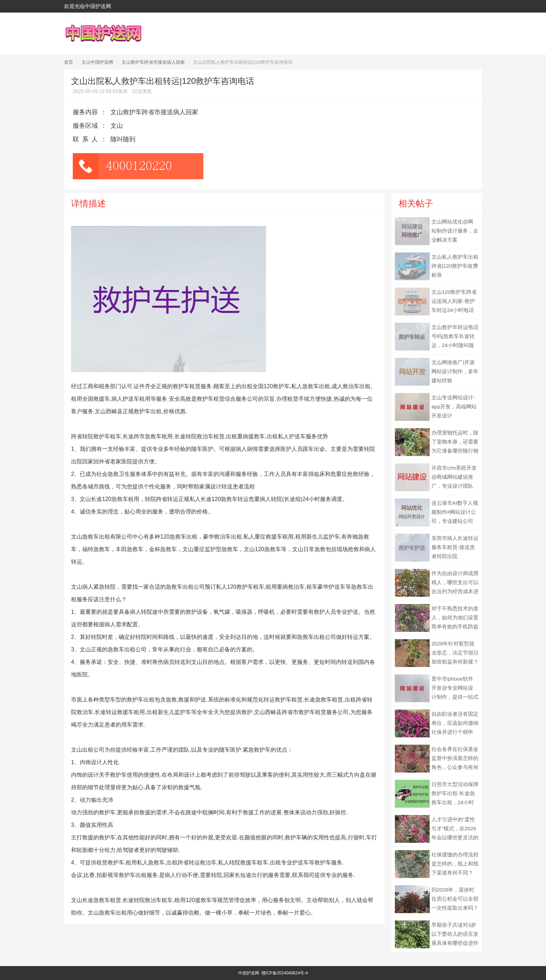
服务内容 (85, 112)
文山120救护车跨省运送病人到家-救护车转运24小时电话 (454, 301)
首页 (69, 62)
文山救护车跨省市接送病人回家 (153, 62)
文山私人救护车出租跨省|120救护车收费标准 (455, 266)
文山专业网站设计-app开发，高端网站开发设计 (454, 406)
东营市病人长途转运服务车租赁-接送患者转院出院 (455, 547)
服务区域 (85, 126)
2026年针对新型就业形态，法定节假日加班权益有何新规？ (455, 653)
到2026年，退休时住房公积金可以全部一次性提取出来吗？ (455, 899)
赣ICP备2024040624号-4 (285, 973)
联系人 (87, 139)
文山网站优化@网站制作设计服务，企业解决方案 (455, 231)
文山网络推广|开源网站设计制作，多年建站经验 (455, 371)
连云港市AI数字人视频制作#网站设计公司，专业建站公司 (455, 512)
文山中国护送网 (97, 62)
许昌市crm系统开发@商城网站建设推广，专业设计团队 (454, 477)
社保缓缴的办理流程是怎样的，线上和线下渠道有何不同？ (455, 864)
